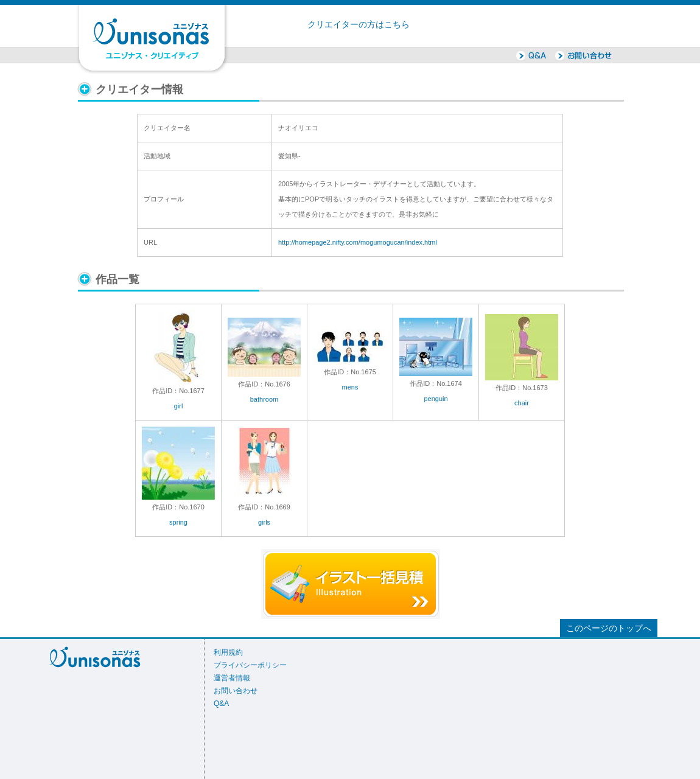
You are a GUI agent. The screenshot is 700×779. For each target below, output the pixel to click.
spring (178, 522)
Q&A (221, 704)
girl (179, 406)
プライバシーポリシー (250, 665)
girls (264, 522)
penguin (436, 399)
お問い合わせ (236, 691)
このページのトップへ (609, 628)
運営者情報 (232, 678)
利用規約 (228, 652)
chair (522, 403)
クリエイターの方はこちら (359, 25)
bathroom (264, 399)
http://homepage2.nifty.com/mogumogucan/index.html (358, 242)
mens (350, 387)
